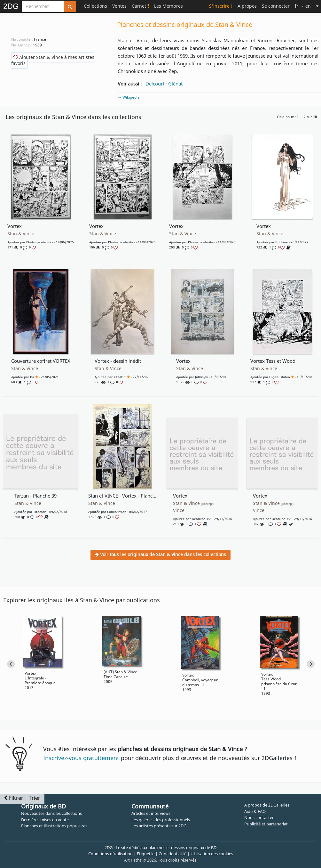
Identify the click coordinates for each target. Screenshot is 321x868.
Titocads (40, 512)
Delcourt (155, 84)
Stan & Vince (21, 234)
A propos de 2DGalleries (267, 805)
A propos (247, 6)
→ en (303, 6)
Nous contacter (259, 817)
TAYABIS (120, 377)
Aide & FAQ (255, 811)
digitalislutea (280, 377)
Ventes (119, 6)
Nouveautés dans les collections (51, 813)
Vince (179, 510)
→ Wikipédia (129, 97)
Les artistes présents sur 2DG (159, 826)
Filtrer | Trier (22, 798)
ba (32, 377)
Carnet (140, 6)
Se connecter (276, 6)
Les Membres (168, 6)
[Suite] (317, 6)
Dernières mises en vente (45, 820)
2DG (11, 6)
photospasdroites (40, 242)
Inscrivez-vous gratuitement (81, 758)
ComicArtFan (117, 512)
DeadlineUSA (202, 519)
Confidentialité (172, 854)
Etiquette (146, 854)
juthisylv (201, 377)
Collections (95, 6)
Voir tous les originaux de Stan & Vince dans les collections (160, 554)
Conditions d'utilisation (110, 854)
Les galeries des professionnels (161, 820)
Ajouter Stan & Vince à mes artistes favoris (53, 60)
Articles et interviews (151, 813)
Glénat (175, 84)
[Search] (43, 6)
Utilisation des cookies (212, 854)
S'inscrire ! (221, 6)
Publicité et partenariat (266, 824)
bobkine (282, 242)
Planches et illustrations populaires (54, 826)
